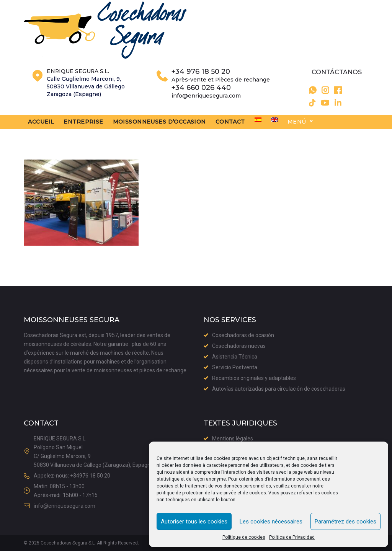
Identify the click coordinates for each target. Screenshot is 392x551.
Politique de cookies (244, 537)
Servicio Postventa (235, 367)
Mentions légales (233, 439)
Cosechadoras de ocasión (243, 335)
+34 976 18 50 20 (201, 82)
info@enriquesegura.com (206, 106)
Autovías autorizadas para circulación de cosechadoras (279, 389)
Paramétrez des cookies (345, 522)
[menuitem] (283, 130)
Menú (322, 132)
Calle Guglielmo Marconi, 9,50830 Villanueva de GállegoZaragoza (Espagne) (86, 97)
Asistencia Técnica (235, 357)
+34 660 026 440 (201, 98)
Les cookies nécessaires (271, 522)
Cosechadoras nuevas (239, 346)
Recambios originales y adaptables (254, 378)
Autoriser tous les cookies (194, 522)
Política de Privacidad (292, 537)
